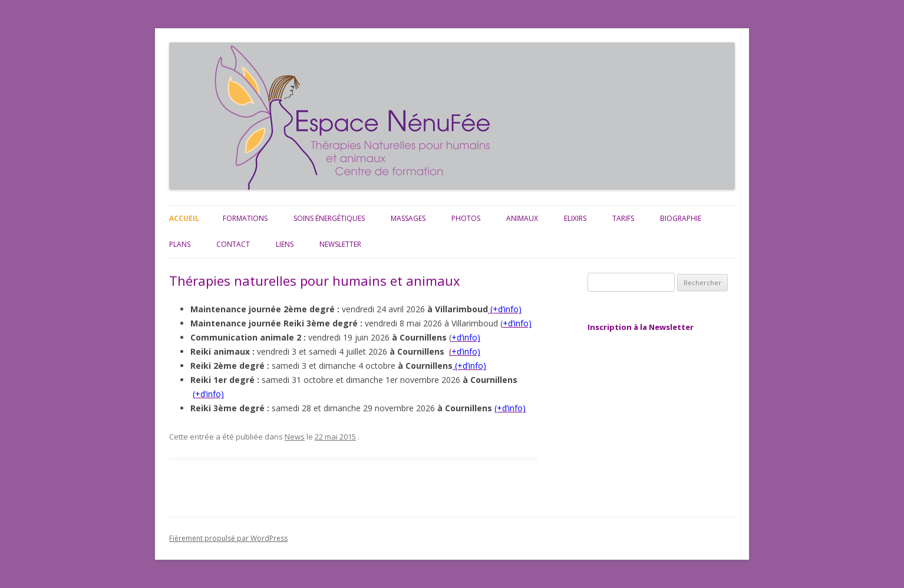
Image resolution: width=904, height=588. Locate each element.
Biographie (681, 218)
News (295, 437)
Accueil (184, 218)
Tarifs (623, 218)
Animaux (522, 218)
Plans (180, 244)
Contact (233, 244)
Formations (245, 218)
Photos (466, 218)
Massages (408, 218)
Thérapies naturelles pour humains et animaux (315, 280)
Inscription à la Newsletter (641, 327)
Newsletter (340, 244)
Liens (285, 244)
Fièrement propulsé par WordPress (228, 538)
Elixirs (575, 218)
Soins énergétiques (329, 218)
